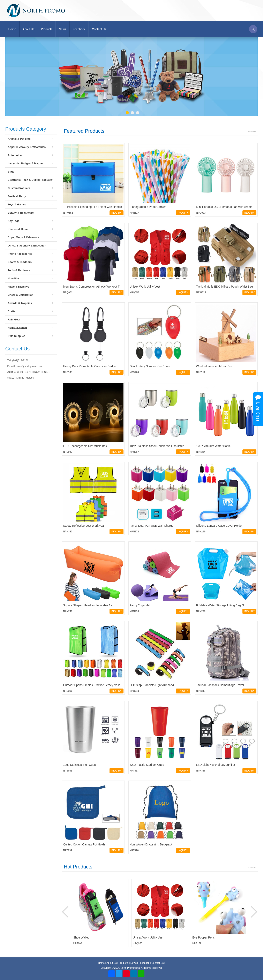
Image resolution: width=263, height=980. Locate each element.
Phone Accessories (20, 254)
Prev (66, 912)
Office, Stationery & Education (27, 246)
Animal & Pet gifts (19, 139)
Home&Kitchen (17, 328)
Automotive (15, 155)
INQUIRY (117, 213)
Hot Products (78, 867)
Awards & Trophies (20, 303)
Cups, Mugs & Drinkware (24, 237)
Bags (11, 172)
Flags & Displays (18, 287)
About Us (29, 29)
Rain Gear (14, 320)
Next (254, 912)
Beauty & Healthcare (21, 213)
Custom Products (19, 188)
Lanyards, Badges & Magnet (26, 163)
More (252, 131)
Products (47, 29)
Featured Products (84, 131)
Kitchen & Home (18, 229)
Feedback (79, 29)
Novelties (14, 278)
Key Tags (14, 221)
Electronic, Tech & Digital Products (30, 180)
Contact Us (99, 29)
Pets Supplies (17, 336)
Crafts (12, 311)
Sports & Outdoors (20, 262)
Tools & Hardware (19, 270)
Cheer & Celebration (21, 295)
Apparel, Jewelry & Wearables (27, 147)
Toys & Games (17, 204)
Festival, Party (17, 196)
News (63, 29)
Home (12, 29)
